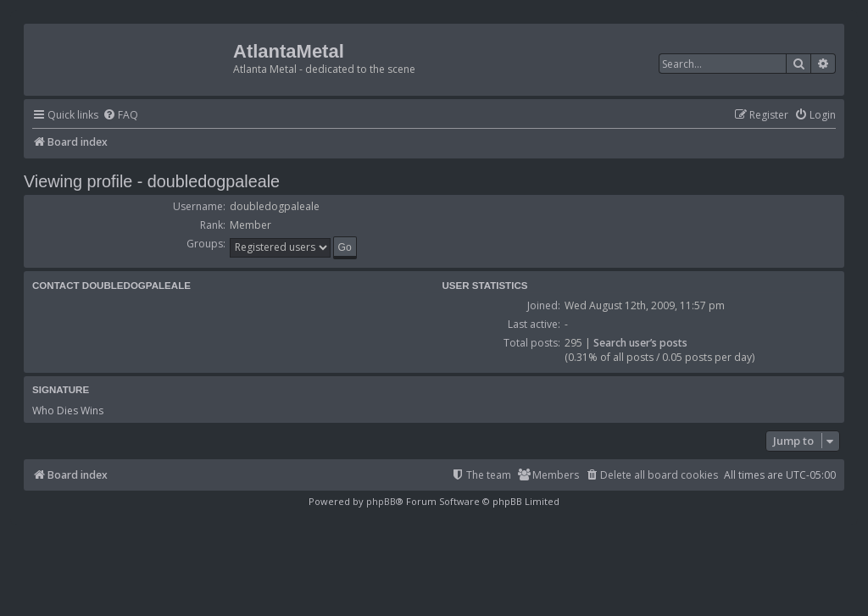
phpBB (381, 501)
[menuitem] (120, 116)
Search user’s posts (640, 343)
